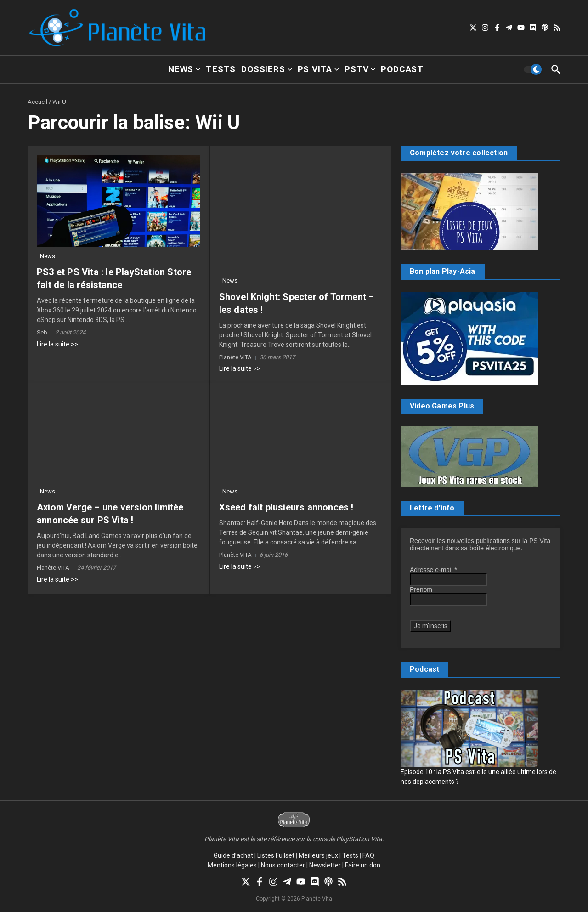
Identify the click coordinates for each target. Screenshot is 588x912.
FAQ (368, 855)
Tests (221, 69)
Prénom (421, 589)
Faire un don (363, 865)
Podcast (402, 69)
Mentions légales (232, 865)
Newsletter (325, 865)
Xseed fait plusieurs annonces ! (286, 507)
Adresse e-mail (433, 570)
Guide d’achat (233, 855)
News (184, 69)
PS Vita (319, 69)
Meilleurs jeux (318, 855)
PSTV (360, 69)
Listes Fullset (276, 855)
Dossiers (266, 69)
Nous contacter (283, 865)
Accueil (37, 102)
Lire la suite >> (57, 344)
